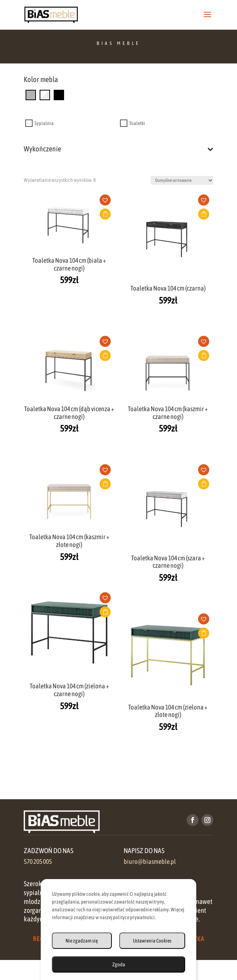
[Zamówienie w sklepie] (182, 180)
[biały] (45, 95)
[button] (108, 202)
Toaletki (137, 123)
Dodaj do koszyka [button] (105, 214)
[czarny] (59, 95)
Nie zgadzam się (82, 941)
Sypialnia (44, 123)
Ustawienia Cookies (152, 941)
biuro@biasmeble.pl (150, 862)
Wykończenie (118, 149)
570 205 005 (38, 862)
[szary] (31, 95)
